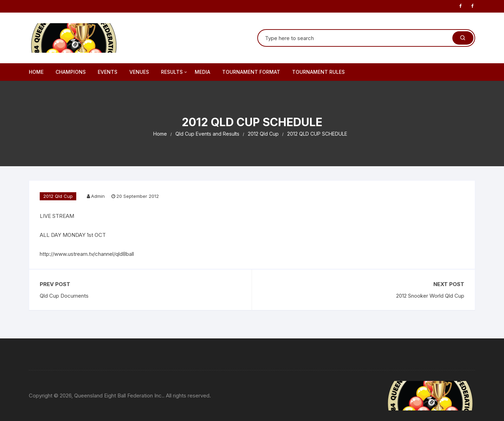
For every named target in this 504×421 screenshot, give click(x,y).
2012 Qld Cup (58, 196)
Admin (98, 196)
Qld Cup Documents (64, 296)
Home (36, 72)
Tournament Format (251, 72)
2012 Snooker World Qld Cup (430, 296)
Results (175, 72)
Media (202, 72)
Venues (139, 72)
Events (108, 72)
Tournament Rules (318, 72)
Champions (71, 72)
